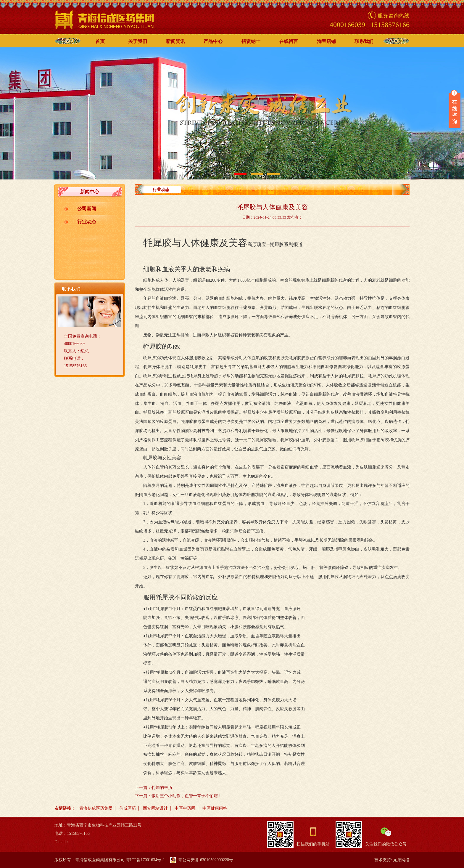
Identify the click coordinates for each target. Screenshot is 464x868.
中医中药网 (185, 808)
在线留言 (289, 41)
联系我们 (364, 41)
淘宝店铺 (326, 41)
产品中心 (213, 41)
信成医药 (128, 808)
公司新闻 (87, 209)
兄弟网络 (401, 860)
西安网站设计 (155, 808)
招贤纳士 (251, 41)
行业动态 (87, 222)
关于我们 (138, 41)
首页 (100, 41)
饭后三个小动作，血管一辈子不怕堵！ (187, 796)
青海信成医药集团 (96, 808)
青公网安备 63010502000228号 (202, 860)
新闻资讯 (175, 41)
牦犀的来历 (162, 788)
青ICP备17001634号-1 (145, 860)
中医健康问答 (215, 808)
